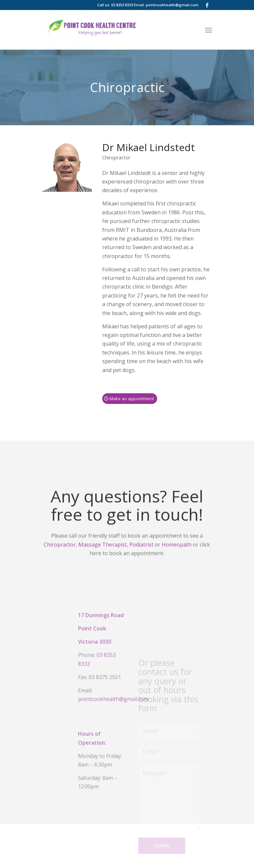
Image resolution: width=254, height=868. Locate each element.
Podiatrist (141, 551)
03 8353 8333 (122, 5)
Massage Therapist (103, 551)
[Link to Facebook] (207, 5)
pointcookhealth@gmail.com (172, 5)
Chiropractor (60, 551)
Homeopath (177, 551)
